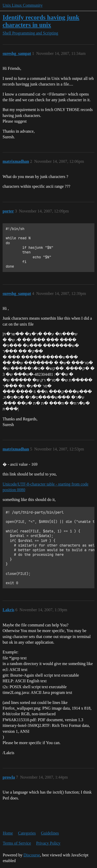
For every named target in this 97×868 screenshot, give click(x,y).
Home (8, 833)
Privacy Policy (48, 843)
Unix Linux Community (23, 5)
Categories (27, 833)
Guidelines (50, 833)
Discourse (32, 855)
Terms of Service (17, 843)
